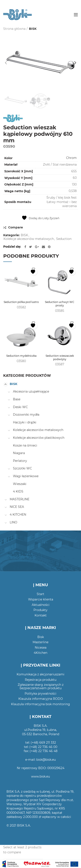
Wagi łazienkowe (26, 476)
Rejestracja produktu (41, 680)
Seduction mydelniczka (21, 356)
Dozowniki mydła (26, 415)
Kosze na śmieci (25, 445)
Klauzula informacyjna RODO (41, 699)
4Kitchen (40, 653)
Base (17, 399)
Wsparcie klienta (41, 599)
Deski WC (20, 407)
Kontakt (41, 615)
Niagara (19, 453)
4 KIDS (18, 491)
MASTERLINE (20, 499)
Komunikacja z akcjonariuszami (40, 674)
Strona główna (14, 29)
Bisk (41, 637)
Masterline (40, 642)
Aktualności (41, 605)
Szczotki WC (22, 468)
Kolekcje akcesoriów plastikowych (39, 438)
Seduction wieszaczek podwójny (60, 357)
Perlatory (20, 461)
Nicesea (41, 648)
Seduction (64, 239)
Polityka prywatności (40, 694)
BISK (33, 29)
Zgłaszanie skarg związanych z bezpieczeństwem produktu (41, 686)
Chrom (71, 158)
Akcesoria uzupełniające (31, 391)
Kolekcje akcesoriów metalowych (29, 239)
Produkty (40, 610)
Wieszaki (20, 484)
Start (40, 594)
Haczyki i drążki (25, 422)
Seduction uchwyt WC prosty (60, 304)
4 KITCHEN (18, 515)
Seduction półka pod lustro (21, 302)
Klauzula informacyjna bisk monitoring (40, 704)
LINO (13, 522)
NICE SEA (17, 507)
